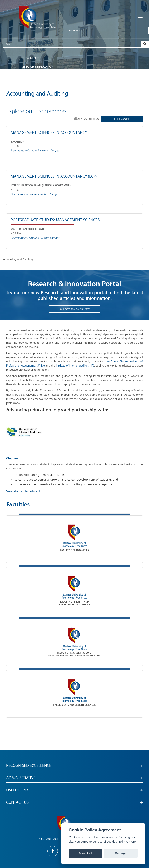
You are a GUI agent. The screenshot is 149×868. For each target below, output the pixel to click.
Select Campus (122, 119)
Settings (121, 853)
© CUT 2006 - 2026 (49, 839)
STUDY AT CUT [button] (30, 58)
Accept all (85, 853)
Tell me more (127, 842)
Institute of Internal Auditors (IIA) (75, 366)
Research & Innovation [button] (37, 67)
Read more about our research (74, 309)
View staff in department (23, 491)
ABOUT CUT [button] (28, 83)
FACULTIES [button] (27, 75)
